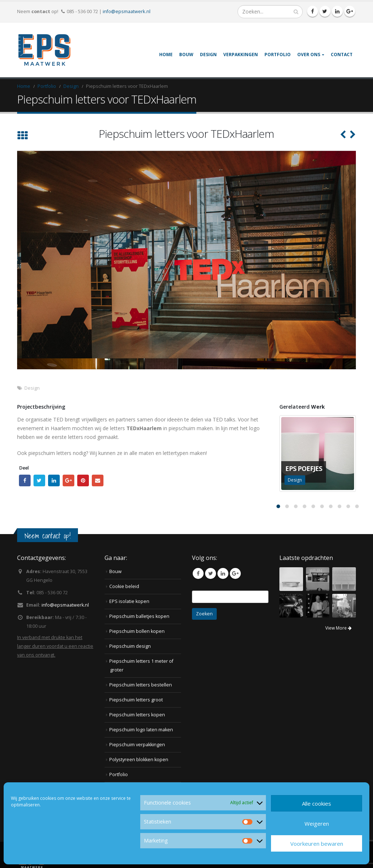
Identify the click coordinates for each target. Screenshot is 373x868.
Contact (342, 55)
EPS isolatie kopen (129, 601)
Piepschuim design (130, 646)
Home (166, 55)
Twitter (39, 480)
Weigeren (317, 824)
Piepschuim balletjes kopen (139, 616)
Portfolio (278, 55)
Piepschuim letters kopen (137, 715)
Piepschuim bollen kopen (137, 631)
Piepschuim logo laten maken (141, 730)
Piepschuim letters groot (136, 700)
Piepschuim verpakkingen (137, 745)
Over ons (309, 55)
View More (338, 628)
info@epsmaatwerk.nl (127, 11)
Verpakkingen (241, 55)
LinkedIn (54, 480)
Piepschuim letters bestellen (141, 685)
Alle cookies (317, 803)
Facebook (25, 480)
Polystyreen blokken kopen (139, 760)
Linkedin (223, 573)
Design (208, 55)
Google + (68, 480)
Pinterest (83, 480)
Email (98, 480)
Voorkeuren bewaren (317, 844)
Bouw (186, 55)
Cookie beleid (124, 586)
